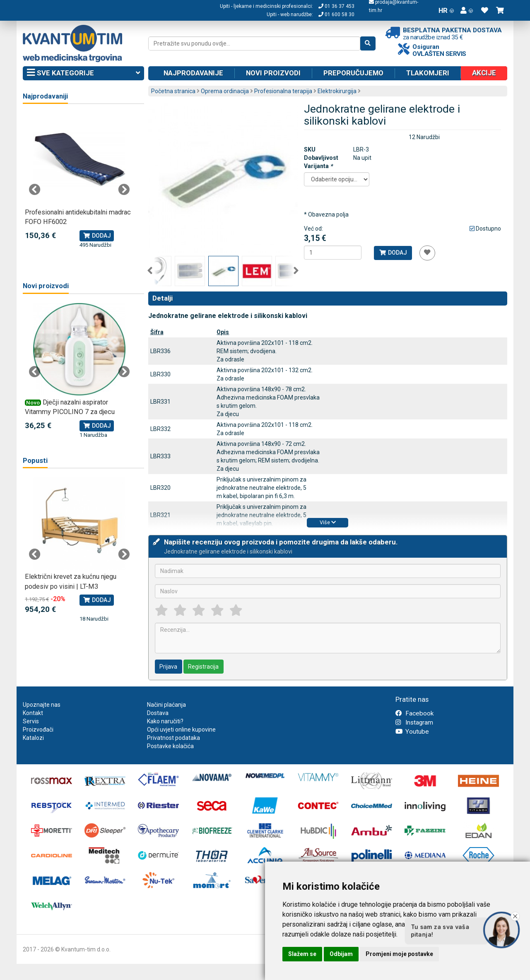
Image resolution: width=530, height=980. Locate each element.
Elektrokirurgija (337, 91)
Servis (31, 721)
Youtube (412, 732)
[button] (467, 10)
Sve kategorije (83, 73)
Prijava (168, 667)
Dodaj (393, 253)
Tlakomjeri (428, 73)
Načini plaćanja (166, 705)
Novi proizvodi (273, 73)
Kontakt (33, 713)
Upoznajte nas (42, 705)
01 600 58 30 (336, 14)
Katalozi (33, 738)
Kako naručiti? (165, 721)
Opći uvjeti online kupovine (181, 730)
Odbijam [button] (341, 954)
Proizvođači (38, 730)
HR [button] (446, 10)
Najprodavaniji (45, 96)
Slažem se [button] (302, 954)
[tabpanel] (79, 181)
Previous (150, 271)
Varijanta (318, 166)
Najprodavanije (193, 73)
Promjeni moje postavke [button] (399, 954)
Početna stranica (173, 91)
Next (296, 271)
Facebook (414, 713)
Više (328, 522)
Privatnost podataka (173, 738)
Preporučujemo (353, 73)
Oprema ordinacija (225, 91)
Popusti (35, 461)
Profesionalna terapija (283, 91)
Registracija (203, 667)
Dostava (158, 713)
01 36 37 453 (336, 6)
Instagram (414, 722)
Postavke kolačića (170, 746)
